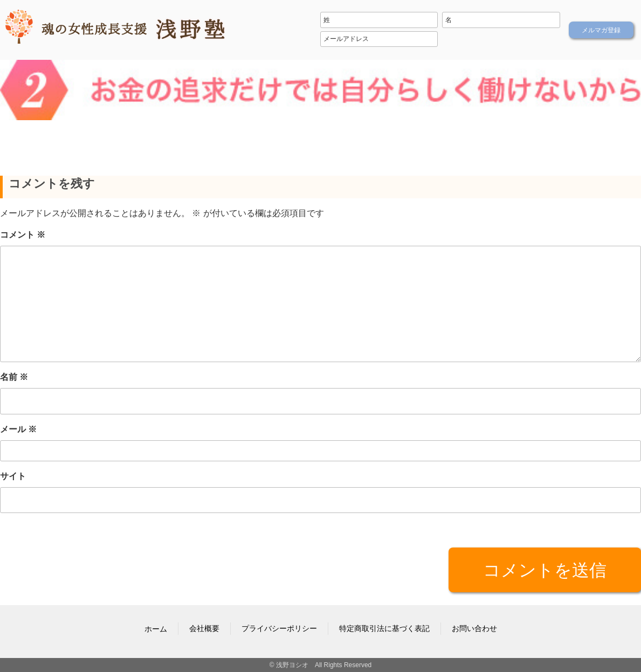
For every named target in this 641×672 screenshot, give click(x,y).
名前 (14, 377)
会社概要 (204, 628)
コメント (23, 235)
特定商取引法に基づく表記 (384, 628)
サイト (13, 476)
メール (18, 429)
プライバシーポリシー (279, 628)
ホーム (156, 629)
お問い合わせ (474, 628)
